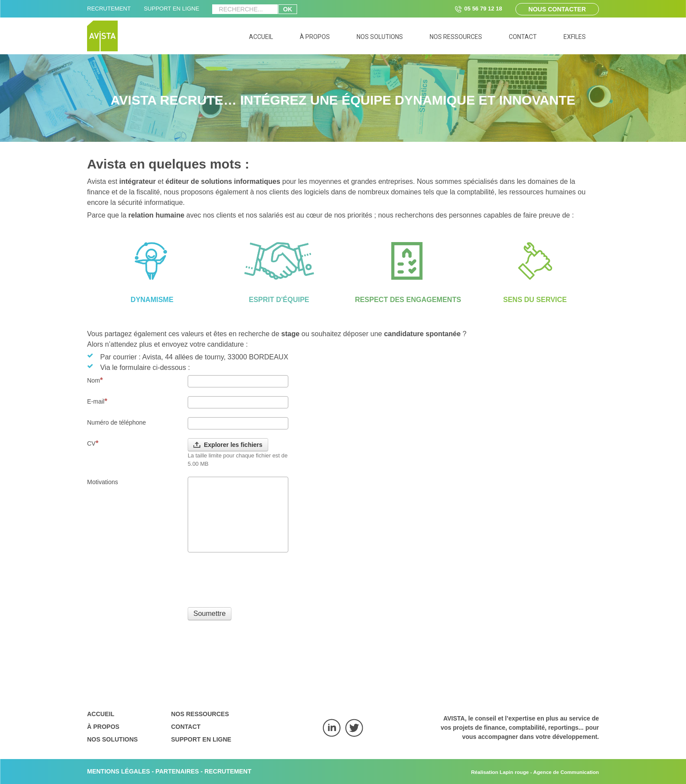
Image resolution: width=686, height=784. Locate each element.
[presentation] (254, 578)
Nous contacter (557, 9)
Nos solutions (112, 739)
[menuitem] (261, 38)
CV (93, 443)
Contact (186, 727)
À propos (103, 727)
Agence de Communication (566, 772)
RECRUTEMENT (109, 9)
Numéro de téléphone (117, 422)
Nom (95, 380)
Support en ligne (201, 739)
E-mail (97, 401)
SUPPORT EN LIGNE (172, 9)
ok (288, 9)
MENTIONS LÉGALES (119, 771)
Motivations (103, 482)
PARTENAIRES (177, 771)
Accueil (101, 714)
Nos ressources (200, 714)
